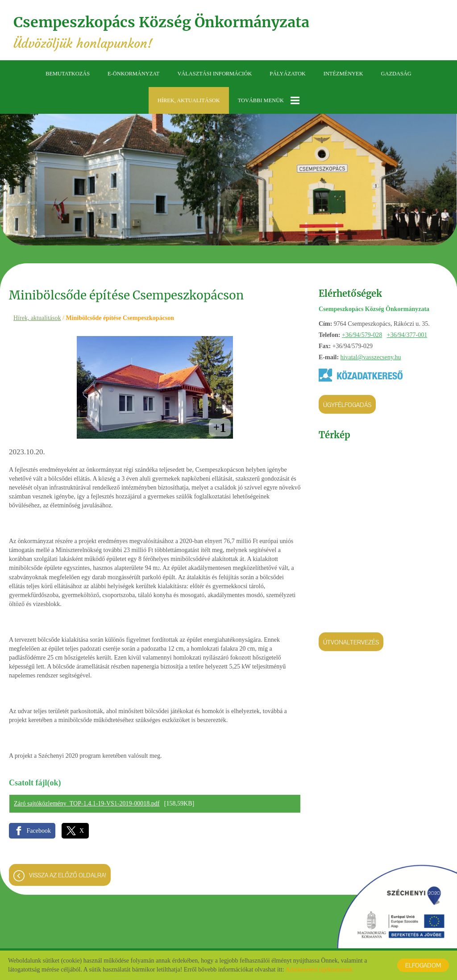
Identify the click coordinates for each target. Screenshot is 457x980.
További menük (269, 100)
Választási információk (214, 74)
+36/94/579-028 (362, 335)
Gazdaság (396, 74)
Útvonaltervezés (351, 642)
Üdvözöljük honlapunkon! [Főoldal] (161, 32)
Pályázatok (287, 74)
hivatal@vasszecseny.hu (371, 357)
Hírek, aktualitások (189, 100)
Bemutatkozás (68, 74)
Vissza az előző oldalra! (68, 875)
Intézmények (343, 74)
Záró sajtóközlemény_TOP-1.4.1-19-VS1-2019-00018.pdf (87, 804)
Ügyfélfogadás (347, 405)
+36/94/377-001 (407, 335)
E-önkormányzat (133, 74)
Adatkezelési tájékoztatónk (319, 970)
